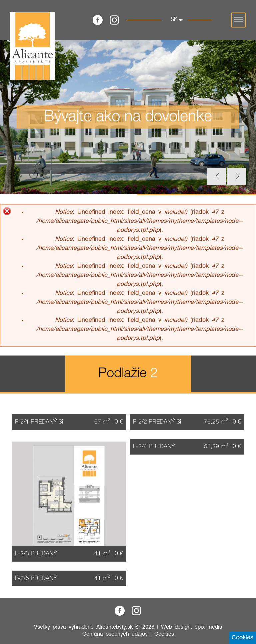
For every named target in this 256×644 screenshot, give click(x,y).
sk (174, 20)
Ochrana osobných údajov (115, 634)
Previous (217, 176)
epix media (208, 627)
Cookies (164, 634)
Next (237, 176)
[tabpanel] (128, 117)
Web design (176, 627)
